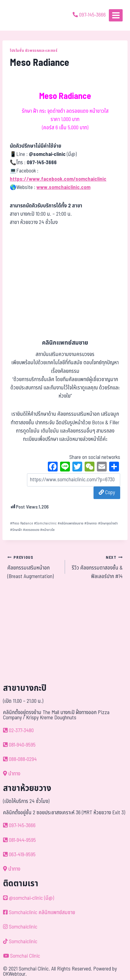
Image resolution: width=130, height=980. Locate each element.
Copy (107, 493)
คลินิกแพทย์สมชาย (71, 523)
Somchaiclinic (45, 523)
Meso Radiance (22, 523)
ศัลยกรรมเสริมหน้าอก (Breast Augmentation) (34, 567)
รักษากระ (91, 523)
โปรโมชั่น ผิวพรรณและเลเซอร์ (34, 51)
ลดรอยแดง (31, 530)
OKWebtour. (15, 974)
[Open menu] (116, 15)
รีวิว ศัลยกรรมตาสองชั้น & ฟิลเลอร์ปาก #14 (96, 567)
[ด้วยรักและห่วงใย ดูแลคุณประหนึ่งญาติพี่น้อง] (22, 15)
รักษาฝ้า (16, 530)
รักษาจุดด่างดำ (108, 523)
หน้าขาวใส (47, 530)
